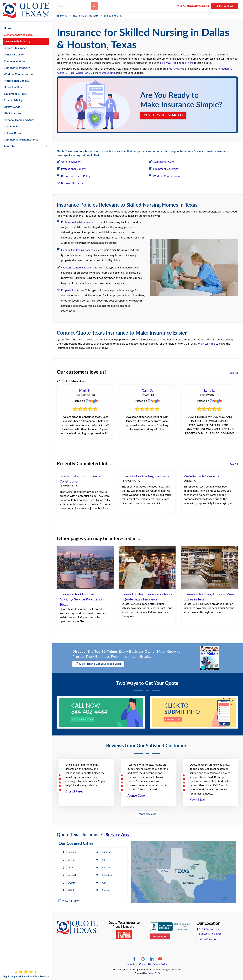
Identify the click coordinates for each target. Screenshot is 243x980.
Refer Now (160, 936)
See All (234, 373)
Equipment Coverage (166, 169)
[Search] (95, 6)
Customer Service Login (18, 35)
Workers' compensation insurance (81, 267)
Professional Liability (73, 169)
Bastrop (106, 890)
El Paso (70, 73)
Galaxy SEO (154, 973)
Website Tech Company (201, 476)
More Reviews (147, 814)
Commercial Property (17, 67)
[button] (46, 146)
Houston (226, 68)
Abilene (72, 852)
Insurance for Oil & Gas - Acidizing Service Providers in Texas (82, 599)
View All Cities (71, 901)
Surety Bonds (12, 107)
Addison (107, 852)
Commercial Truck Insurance (21, 139)
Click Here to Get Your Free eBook (98, 664)
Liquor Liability (13, 87)
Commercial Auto (163, 161)
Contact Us (145, 964)
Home (62, 15)
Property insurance (72, 290)
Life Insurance (12, 113)
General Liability (71, 161)
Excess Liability (13, 100)
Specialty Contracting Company (145, 476)
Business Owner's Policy (76, 176)
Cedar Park (83, 73)
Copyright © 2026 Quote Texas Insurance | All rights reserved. (149, 969)
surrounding (108, 73)
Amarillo (73, 875)
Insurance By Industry (86, 15)
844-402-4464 (196, 6)
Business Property (72, 183)
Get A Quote (224, 6)
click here (188, 63)
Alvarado (107, 867)
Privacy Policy (160, 964)
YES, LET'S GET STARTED (163, 115)
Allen (105, 860)
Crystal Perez (74, 791)
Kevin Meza (197, 800)
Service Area (118, 834)
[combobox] (74, 6)
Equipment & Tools (15, 93)
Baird (71, 890)
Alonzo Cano (136, 795)
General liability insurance (77, 250)
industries (173, 68)
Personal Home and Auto (19, 120)
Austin (61, 73)
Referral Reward (14, 133)
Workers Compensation (167, 176)
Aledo (71, 860)
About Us (132, 964)
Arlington (107, 875)
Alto (71, 867)
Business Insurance (15, 48)
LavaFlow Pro (12, 126)
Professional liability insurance (79, 222)
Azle (105, 883)
